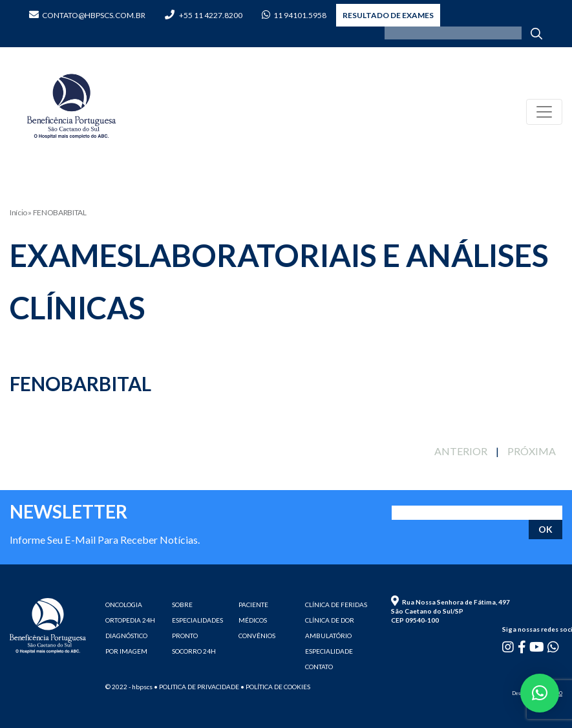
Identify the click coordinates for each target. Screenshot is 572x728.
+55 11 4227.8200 (204, 15)
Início (18, 212)
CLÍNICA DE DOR (330, 620)
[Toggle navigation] (544, 112)
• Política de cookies (275, 687)
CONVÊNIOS (257, 636)
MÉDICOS (253, 620)
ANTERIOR (461, 451)
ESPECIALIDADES (197, 620)
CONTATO (319, 667)
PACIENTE (253, 605)
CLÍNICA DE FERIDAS (336, 605)
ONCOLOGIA (124, 605)
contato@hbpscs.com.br (87, 15)
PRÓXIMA (532, 451)
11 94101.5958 (294, 15)
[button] (540, 693)
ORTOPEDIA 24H (130, 620)
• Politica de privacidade (196, 687)
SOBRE (182, 605)
